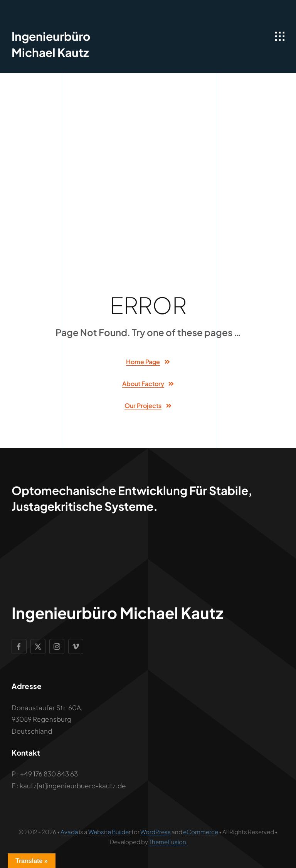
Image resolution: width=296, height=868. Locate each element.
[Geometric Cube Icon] (26, 12)
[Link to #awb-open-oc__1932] (280, 37)
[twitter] (38, 646)
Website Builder (109, 832)
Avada (69, 832)
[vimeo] (76, 646)
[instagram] (57, 646)
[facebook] (19, 646)
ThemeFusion (167, 842)
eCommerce (201, 832)
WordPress (156, 832)
